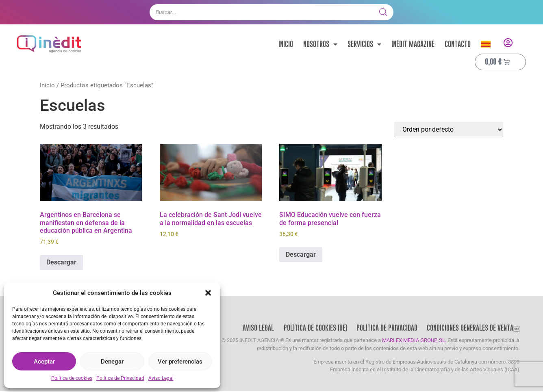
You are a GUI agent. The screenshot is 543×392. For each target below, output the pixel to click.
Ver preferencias (180, 362)
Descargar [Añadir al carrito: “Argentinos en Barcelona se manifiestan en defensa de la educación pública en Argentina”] (61, 262)
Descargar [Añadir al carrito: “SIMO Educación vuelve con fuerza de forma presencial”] (301, 254)
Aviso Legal (161, 378)
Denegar (112, 362)
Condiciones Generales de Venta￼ (473, 328)
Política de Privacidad (120, 378)
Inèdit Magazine (413, 44)
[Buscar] (383, 12)
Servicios (364, 44)
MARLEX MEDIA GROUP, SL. (414, 342)
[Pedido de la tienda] (449, 130)
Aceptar (44, 362)
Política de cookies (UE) (313, 328)
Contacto (458, 44)
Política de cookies (72, 378)
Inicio (286, 44)
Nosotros (320, 44)
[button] (208, 293)
